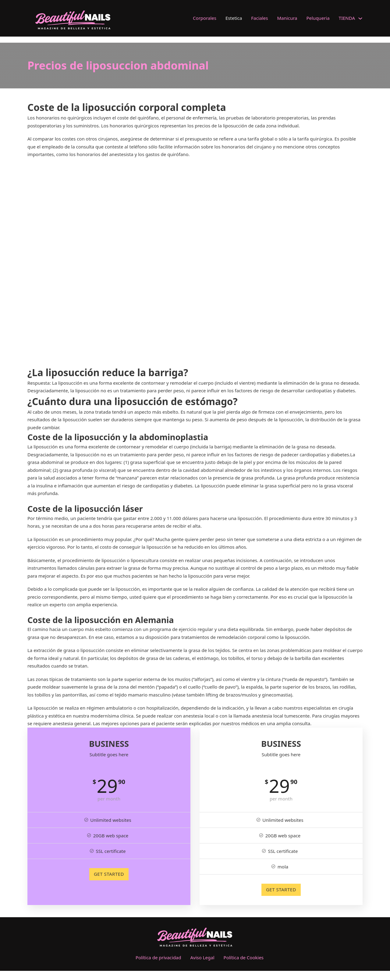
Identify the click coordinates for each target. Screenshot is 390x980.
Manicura (287, 18)
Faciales (259, 18)
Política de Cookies (244, 957)
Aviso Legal (202, 957)
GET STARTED (109, 874)
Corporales (205, 18)
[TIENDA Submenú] (360, 18)
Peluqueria (318, 18)
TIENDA (347, 18)
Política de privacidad (158, 957)
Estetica (234, 18)
